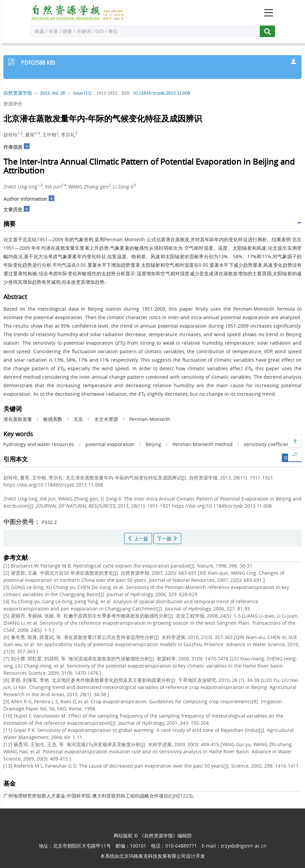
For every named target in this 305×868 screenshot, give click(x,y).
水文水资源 (106, 419)
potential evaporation (110, 444)
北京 (78, 419)
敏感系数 (53, 419)
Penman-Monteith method (202, 444)
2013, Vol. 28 (53, 93)
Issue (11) (82, 93)
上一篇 (138, 538)
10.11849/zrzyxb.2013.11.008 (161, 93)
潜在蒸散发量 (18, 419)
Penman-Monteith (150, 419)
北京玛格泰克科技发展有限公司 (153, 856)
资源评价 (13, 104)
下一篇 (167, 538)
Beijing (153, 444)
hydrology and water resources (39, 444)
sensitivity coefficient (268, 444)
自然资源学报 (18, 93)
